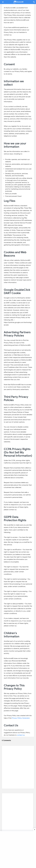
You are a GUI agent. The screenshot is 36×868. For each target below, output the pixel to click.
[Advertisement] (18, 823)
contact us (21, 735)
